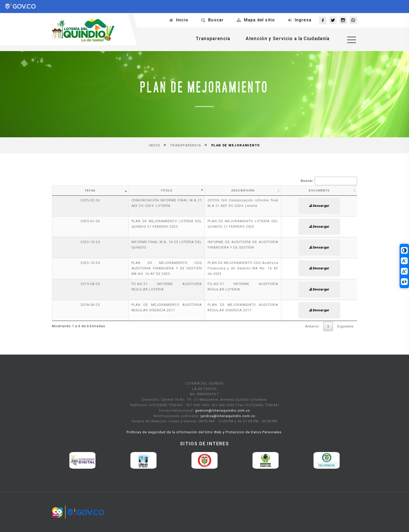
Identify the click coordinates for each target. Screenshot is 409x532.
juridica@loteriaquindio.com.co (228, 416)
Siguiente (345, 326)
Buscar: (329, 181)
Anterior (312, 326)
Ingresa (303, 20)
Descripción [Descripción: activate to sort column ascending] (243, 191)
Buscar (216, 20)
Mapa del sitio (260, 20)
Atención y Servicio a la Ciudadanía (285, 39)
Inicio (182, 20)
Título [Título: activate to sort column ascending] (167, 191)
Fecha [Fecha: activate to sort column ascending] (90, 191)
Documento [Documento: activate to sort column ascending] (319, 191)
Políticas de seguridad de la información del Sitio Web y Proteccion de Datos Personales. (205, 432)
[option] (82, 460)
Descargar (319, 206)
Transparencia (209, 39)
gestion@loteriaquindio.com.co (223, 410)
